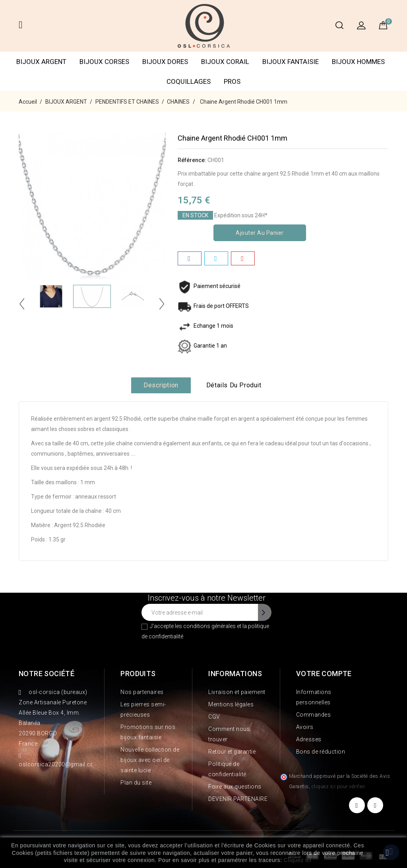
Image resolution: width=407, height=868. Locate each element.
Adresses (309, 739)
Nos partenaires (142, 692)
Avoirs (305, 727)
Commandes (314, 715)
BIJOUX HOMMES (358, 62)
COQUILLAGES (189, 81)
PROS (232, 81)
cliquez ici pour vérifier (338, 786)
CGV (214, 717)
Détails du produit (234, 385)
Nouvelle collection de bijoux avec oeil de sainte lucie (150, 760)
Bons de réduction (321, 752)
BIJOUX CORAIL (225, 62)
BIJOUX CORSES (104, 62)
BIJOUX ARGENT (41, 62)
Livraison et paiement (237, 692)
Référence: (192, 160)
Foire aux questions (235, 787)
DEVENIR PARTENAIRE (238, 799)
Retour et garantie (232, 752)
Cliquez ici (297, 860)
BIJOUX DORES (165, 62)
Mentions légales (231, 704)
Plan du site (136, 783)
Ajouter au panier (260, 233)
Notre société (47, 674)
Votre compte (324, 674)
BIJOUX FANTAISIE (291, 62)
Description (161, 385)
